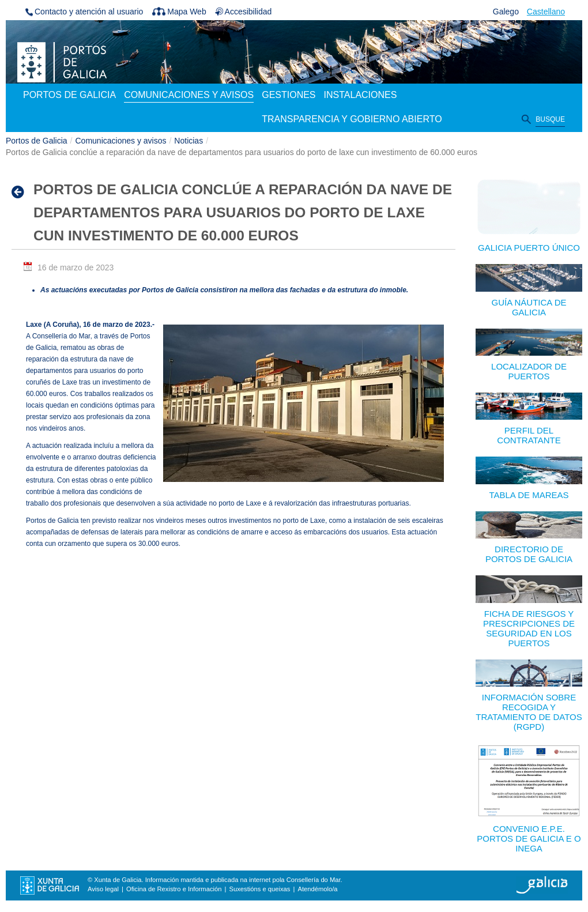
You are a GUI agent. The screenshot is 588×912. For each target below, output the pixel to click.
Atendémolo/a (317, 889)
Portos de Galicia (37, 141)
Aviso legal (103, 889)
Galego (506, 12)
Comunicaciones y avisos (121, 141)
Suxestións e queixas (260, 889)
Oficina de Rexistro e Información (174, 889)
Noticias (189, 141)
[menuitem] (69, 96)
